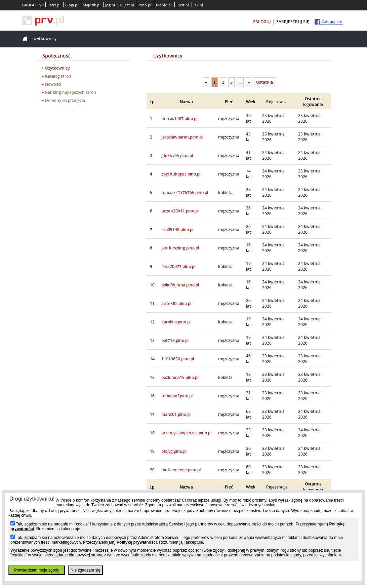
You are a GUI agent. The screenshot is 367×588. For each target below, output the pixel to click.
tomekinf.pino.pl (177, 396)
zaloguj (262, 22)
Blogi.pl (72, 5)
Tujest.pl (127, 5)
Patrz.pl (54, 5)
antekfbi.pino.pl (176, 303)
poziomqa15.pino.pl (180, 377)
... (240, 82)
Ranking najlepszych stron (71, 92)
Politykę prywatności (137, 542)
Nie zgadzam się (86, 570)
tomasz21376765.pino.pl (185, 192)
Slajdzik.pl (92, 5)
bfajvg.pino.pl (174, 451)
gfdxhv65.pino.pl (177, 155)
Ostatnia (264, 82)
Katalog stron (58, 76)
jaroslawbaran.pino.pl (182, 137)
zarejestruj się (293, 22)
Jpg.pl (110, 5)
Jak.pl (198, 5)
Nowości (53, 84)
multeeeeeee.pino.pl (181, 470)
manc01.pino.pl (176, 414)
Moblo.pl (164, 5)
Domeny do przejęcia (65, 100)
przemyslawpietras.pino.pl (186, 433)
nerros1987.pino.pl (179, 119)
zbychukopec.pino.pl (181, 174)
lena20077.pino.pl (178, 266)
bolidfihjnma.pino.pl (180, 285)
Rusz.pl (183, 5)
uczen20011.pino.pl (180, 211)
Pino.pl (145, 5)
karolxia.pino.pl (176, 322)
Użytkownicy (44, 38)
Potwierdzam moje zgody (37, 570)
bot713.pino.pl (175, 340)
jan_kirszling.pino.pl (180, 248)
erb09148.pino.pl (177, 229)
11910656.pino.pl (178, 359)
